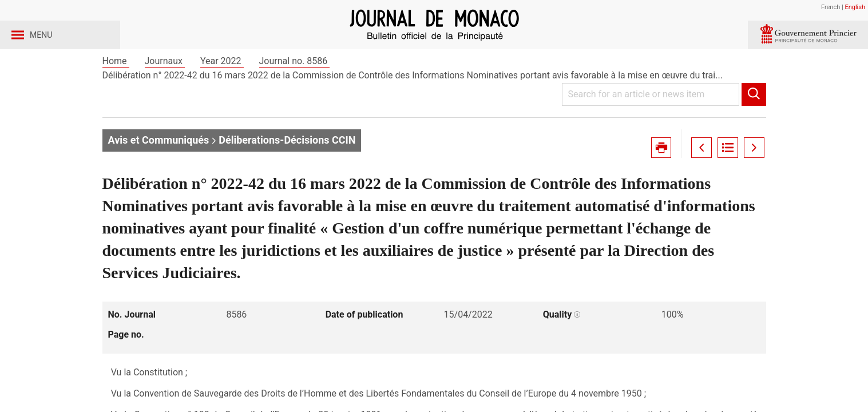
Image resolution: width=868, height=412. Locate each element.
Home (116, 91)
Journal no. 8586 (295, 91)
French (831, 7)
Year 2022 (222, 91)
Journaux (165, 91)
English (855, 7)
